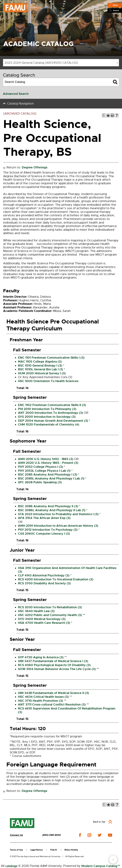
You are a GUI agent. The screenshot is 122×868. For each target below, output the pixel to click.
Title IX (54, 850)
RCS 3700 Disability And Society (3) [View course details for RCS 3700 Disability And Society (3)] (44, 583)
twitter (100, 835)
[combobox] (61, 63)
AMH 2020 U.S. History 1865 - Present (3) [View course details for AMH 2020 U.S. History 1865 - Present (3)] (48, 463)
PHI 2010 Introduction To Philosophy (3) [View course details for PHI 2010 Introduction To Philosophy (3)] (47, 409)
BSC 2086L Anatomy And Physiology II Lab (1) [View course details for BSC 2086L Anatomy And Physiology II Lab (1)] (52, 510)
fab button (113, 860)
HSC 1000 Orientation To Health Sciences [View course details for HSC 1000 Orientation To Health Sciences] (48, 381)
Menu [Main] (115, 5)
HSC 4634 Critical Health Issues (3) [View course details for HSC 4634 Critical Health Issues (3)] (43, 697)
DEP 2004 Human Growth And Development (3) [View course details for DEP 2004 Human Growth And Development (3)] (53, 421)
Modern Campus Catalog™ (101, 866)
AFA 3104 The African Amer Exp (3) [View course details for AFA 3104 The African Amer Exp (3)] (44, 518)
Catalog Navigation (20, 104)
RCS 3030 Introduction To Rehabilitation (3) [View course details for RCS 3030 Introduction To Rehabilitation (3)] (50, 607)
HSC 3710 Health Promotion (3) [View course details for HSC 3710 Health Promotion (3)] (41, 701)
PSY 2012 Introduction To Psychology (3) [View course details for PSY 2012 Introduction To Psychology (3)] (48, 530)
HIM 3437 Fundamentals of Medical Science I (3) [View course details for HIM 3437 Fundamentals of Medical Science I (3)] (53, 661)
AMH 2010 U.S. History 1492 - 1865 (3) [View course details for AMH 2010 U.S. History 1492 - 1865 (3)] (46, 459)
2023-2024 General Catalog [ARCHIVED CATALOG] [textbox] (41, 63)
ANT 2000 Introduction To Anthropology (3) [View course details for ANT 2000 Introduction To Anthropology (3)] (51, 413)
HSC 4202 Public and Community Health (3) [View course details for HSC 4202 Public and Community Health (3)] (50, 615)
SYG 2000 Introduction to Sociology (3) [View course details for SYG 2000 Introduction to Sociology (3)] (47, 417)
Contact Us (16, 835)
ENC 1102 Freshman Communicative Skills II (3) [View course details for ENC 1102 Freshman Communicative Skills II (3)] (52, 405)
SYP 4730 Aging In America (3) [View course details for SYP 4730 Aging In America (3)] (41, 657)
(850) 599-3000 (52, 835)
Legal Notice (36, 850)
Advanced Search (16, 94)
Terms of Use (16, 850)
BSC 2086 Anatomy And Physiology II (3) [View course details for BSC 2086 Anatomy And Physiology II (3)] (48, 506)
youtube (110, 835)
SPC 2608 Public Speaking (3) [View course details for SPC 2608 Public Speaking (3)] (40, 482)
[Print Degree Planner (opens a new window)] (104, 115)
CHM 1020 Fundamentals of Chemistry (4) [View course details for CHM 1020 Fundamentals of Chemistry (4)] (49, 425)
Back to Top (99, 822)
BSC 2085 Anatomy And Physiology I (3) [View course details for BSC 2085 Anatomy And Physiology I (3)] (48, 475)
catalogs (11, 866)
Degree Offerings (35, 167)
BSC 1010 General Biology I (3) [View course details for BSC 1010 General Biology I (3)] (40, 366)
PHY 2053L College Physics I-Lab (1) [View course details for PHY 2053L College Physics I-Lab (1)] (44, 471)
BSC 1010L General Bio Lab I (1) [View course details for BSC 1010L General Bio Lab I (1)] (40, 369)
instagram (89, 835)
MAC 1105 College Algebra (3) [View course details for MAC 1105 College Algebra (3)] (40, 362)
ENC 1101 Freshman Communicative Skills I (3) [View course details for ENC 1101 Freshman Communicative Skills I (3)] (51, 358)
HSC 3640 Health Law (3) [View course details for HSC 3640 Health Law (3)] (36, 611)
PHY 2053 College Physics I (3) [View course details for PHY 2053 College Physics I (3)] (41, 467)
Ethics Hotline (71, 850)
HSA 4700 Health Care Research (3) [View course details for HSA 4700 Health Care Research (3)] (44, 623)
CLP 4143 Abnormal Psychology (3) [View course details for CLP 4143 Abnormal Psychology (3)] (44, 575)
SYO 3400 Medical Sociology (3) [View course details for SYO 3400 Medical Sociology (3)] (42, 619)
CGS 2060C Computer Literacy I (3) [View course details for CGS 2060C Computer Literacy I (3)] (44, 534)
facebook (80, 835)
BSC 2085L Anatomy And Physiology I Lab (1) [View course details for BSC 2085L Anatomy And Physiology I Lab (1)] (51, 478)
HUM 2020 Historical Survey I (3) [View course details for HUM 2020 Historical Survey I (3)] (42, 373)
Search (116, 10)
